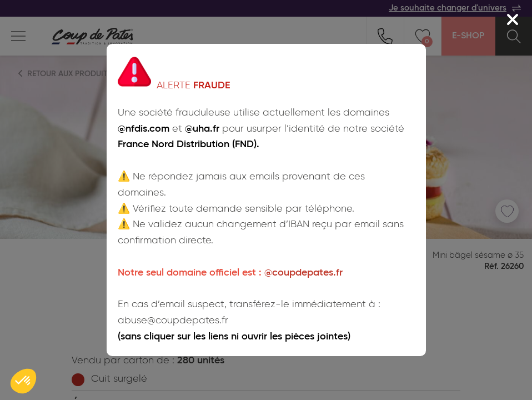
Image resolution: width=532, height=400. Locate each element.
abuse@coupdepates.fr (173, 321)
